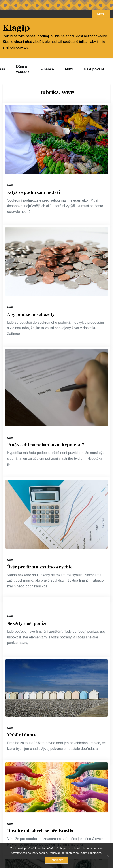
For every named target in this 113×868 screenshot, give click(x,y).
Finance (47, 69)
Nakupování (94, 69)
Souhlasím (56, 860)
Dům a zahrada (23, 69)
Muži (69, 69)
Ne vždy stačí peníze (27, 547)
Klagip (16, 28)
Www (10, 185)
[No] (107, 856)
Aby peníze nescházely (31, 304)
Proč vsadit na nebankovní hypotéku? (46, 420)
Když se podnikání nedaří (33, 192)
